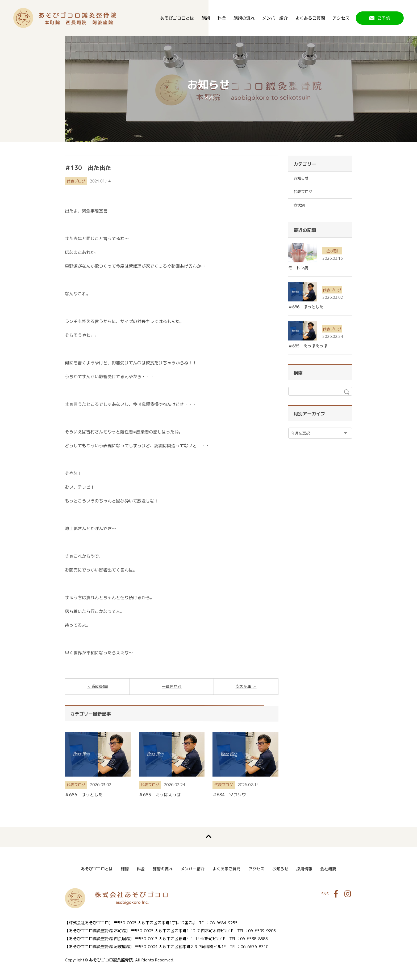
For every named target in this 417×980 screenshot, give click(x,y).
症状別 (299, 205)
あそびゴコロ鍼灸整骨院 (65, 18)
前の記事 (99, 686)
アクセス (341, 18)
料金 (222, 18)
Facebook (336, 894)
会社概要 (328, 869)
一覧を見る (172, 686)
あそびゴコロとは (177, 18)
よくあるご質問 (310, 18)
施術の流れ (244, 18)
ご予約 (384, 18)
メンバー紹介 (275, 18)
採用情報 (304, 869)
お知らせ (301, 178)
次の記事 (244, 686)
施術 (206, 18)
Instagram (348, 894)
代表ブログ (76, 181)
